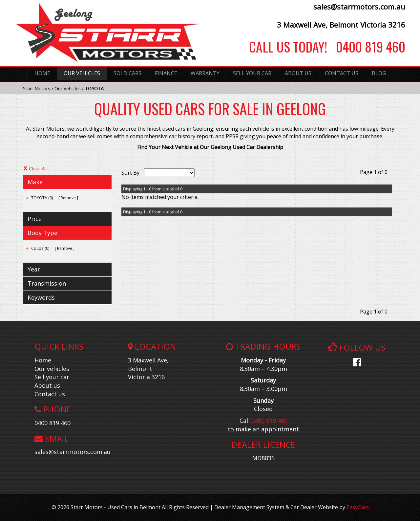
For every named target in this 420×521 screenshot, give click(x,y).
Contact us (50, 394)
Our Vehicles (82, 73)
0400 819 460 (366, 47)
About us (47, 385)
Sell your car (52, 377)
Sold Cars (127, 73)
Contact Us (342, 73)
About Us (298, 73)
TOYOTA (94, 88)
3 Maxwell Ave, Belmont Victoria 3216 (341, 25)
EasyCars (358, 507)
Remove (68, 198)
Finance (166, 73)
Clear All (38, 168)
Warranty (205, 73)
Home (42, 73)
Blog (379, 73)
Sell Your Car (252, 73)
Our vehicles (52, 369)
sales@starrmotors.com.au (359, 7)
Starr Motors (37, 88)
